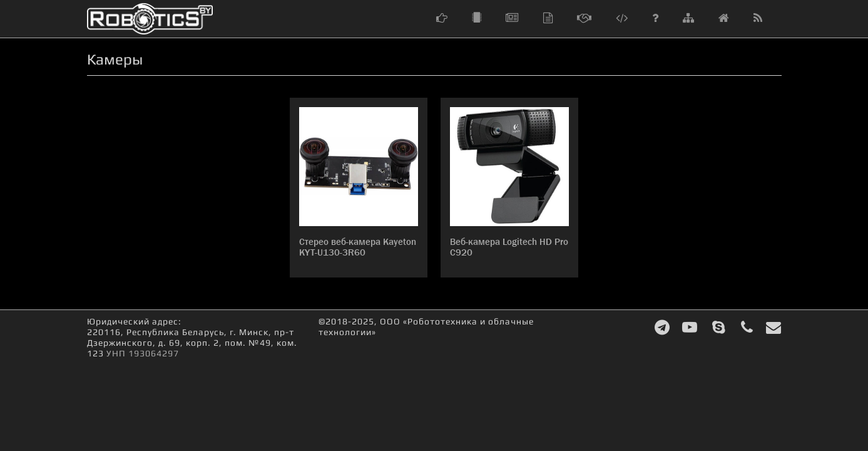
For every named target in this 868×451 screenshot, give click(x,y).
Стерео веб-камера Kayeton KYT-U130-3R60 (358, 247)
